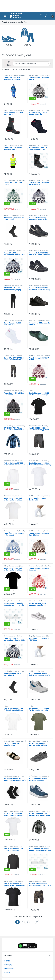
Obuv (39, 145)
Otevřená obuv (13, 601)
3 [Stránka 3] (27, 922)
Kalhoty (6, 356)
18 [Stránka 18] (37, 922)
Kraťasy (32, 426)
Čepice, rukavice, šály (37, 75)
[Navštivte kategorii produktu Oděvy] (28, 37)
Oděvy (21, 145)
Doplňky (48, 75)
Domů (4, 22)
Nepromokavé (14, 75)
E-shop (7, 961)
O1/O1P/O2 (33, 776)
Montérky (45, 426)
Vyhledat (41, 16)
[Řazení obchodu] (32, 64)
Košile (6, 426)
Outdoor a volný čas (11, 110)
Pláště (6, 75)
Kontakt (7, 972)
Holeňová (33, 145)
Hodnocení (9, 969)
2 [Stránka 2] (22, 922)
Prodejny (8, 965)
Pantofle (32, 321)
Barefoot (32, 741)
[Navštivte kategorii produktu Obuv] (9, 37)
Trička (31, 391)
